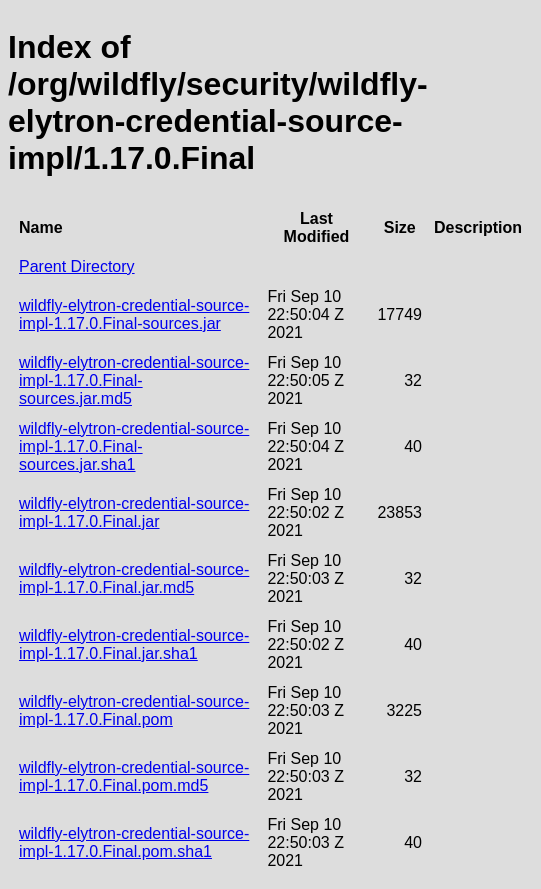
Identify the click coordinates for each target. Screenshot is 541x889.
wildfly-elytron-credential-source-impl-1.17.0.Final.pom (134, 710)
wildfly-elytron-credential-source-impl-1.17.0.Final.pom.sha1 (134, 842)
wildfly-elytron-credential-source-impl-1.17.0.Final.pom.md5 (134, 776)
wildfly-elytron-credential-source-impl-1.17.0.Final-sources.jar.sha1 (134, 446)
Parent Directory (77, 266)
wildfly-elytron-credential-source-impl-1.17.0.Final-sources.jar (134, 314)
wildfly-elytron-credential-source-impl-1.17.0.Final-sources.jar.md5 (134, 380)
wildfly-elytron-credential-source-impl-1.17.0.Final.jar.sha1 (134, 644)
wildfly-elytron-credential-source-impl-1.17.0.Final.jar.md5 (134, 578)
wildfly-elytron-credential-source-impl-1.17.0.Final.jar (134, 512)
